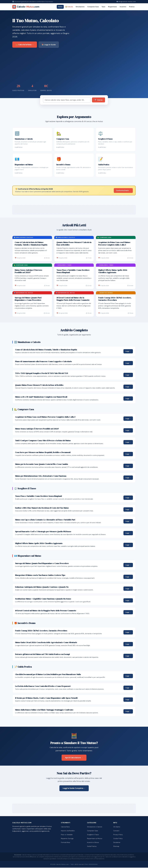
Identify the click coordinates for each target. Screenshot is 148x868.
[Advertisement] (74, 65)
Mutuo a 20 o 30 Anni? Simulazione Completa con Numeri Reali (41, 397)
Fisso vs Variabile (67, 835)
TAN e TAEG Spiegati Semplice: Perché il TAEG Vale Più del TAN (42, 374)
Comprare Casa (93, 7)
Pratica (132, 7)
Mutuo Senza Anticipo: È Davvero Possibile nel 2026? (28, 272)
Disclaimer (117, 843)
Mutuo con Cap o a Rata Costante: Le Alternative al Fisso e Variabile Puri (45, 520)
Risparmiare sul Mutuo (95, 839)
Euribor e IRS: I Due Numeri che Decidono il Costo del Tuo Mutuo (42, 508)
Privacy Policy (118, 835)
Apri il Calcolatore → (74, 758)
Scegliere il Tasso (93, 835)
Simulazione (80, 7)
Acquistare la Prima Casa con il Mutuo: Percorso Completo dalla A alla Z (114, 244)
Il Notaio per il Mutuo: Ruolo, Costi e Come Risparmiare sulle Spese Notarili (46, 698)
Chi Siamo (117, 827)
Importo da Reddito (68, 831)
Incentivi (123, 7)
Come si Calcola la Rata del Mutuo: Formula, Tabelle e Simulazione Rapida (31, 244)
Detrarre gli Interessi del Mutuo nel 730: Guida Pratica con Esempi (42, 655)
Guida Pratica (92, 847)
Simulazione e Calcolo (95, 827)
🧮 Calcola (69, 7)
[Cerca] (67, 100)
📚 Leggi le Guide (49, 45)
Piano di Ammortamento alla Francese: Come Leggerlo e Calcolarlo (43, 362)
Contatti (116, 831)
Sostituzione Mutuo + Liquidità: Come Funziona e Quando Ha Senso (43, 599)
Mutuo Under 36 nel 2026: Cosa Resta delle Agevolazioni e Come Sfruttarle (46, 643)
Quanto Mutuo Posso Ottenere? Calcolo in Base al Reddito (74, 244)
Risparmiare (112, 7)
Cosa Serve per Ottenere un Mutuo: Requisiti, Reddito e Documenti (43, 453)
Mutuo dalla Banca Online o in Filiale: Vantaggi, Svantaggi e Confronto (44, 710)
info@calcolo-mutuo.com (127, 2)
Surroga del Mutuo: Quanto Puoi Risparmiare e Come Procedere (28, 299)
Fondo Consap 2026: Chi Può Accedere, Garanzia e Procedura (115, 299)
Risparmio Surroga (67, 839)
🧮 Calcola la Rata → (25, 45)
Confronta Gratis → (123, 191)
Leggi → (128, 352)
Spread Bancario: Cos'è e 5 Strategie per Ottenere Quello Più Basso (43, 532)
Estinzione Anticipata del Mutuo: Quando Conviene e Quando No (42, 587)
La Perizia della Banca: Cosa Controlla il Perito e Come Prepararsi (43, 687)
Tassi (103, 7)
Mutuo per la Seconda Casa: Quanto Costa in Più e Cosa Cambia (42, 465)
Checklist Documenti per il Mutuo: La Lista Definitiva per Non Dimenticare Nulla (48, 675)
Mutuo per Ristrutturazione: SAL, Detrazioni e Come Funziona (41, 476)
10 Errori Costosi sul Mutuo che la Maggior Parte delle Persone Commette (73, 299)
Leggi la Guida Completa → (74, 789)
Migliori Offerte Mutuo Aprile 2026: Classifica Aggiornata (113, 272)
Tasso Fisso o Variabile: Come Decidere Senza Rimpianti (73, 272)
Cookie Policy (118, 839)
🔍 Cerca (99, 100)
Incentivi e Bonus (93, 843)
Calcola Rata (65, 827)
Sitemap (116, 847)
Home (60, 7)
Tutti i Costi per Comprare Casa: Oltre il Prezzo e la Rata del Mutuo (43, 441)
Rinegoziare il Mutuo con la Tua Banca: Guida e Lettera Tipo (40, 576)
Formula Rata (65, 843)
